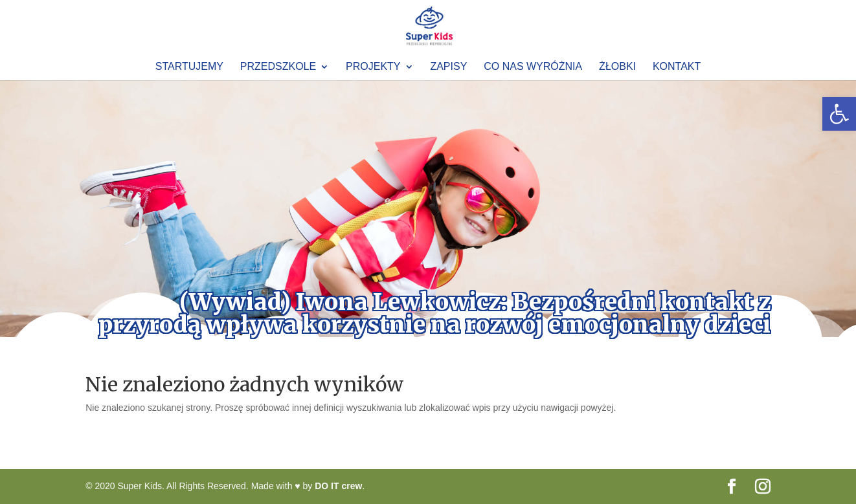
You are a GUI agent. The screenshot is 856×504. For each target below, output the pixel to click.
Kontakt (677, 67)
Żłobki (617, 67)
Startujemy (189, 67)
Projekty (373, 67)
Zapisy (448, 67)
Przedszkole (278, 67)
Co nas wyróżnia (533, 67)
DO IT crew (338, 486)
